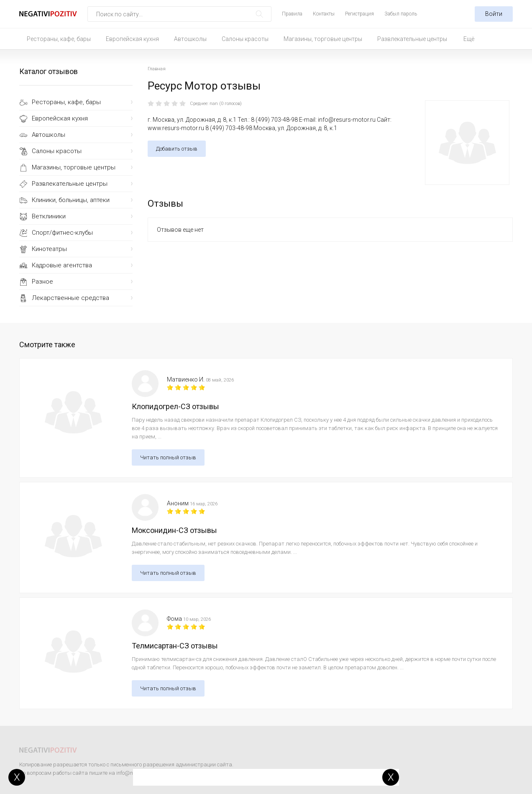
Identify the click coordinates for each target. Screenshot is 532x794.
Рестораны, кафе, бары (59, 39)
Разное (42, 282)
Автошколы (190, 39)
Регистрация (359, 14)
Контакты (324, 14)
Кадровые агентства (62, 265)
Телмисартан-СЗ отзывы (175, 646)
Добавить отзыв (177, 149)
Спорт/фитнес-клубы (62, 233)
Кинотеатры (49, 249)
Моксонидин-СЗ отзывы (174, 530)
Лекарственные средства (70, 298)
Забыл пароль (401, 14)
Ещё (469, 39)
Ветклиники (49, 216)
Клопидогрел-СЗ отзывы (175, 406)
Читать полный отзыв (168, 457)
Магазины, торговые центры (323, 39)
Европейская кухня (132, 39)
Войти (494, 14)
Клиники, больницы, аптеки (71, 200)
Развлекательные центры (412, 39)
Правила (292, 14)
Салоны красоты (245, 39)
